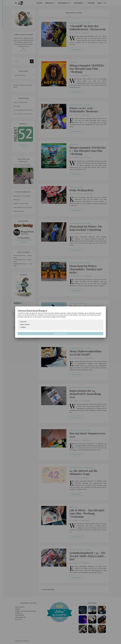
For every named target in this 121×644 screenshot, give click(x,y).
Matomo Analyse (24, 324)
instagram (22, 327)
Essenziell (22, 322)
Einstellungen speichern (61, 334)
